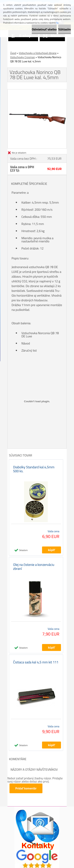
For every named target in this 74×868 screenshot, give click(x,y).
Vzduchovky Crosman (23, 57)
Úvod (13, 53)
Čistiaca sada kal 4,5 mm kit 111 (36, 662)
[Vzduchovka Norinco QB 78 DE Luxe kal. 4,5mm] (37, 91)
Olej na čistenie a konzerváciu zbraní (34, 567)
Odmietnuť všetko (44, 29)
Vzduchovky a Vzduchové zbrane (38, 53)
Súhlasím (65, 29)
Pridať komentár (26, 788)
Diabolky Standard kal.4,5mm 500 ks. (34, 469)
